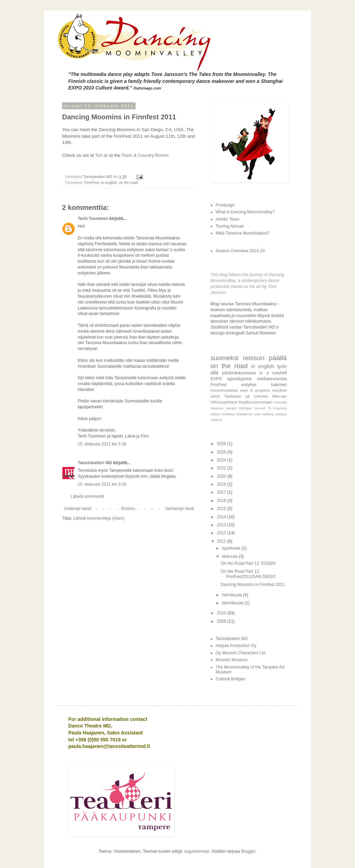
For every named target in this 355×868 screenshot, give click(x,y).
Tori (99, 155)
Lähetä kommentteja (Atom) (99, 518)
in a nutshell (273, 373)
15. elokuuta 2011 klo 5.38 (102, 444)
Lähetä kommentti (87, 496)
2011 (222, 541)
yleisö (215, 396)
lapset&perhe (239, 379)
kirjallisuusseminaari (256, 402)
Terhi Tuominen (93, 219)
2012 (222, 533)
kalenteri (279, 385)
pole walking (264, 414)
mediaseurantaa (272, 379)
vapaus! (216, 420)
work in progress (255, 390)
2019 (222, 484)
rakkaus (281, 414)
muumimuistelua (224, 390)
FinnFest (92, 182)
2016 (222, 501)
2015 (222, 509)
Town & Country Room (145, 155)
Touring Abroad (230, 226)
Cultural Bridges (230, 679)
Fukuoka (280, 402)
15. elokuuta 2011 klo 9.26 (102, 484)
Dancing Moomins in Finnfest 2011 (253, 585)
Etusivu (128, 509)
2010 (222, 613)
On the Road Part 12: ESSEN (248, 563)
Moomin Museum (232, 660)
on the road (128, 182)
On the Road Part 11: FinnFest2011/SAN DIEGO (248, 574)
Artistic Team (227, 219)
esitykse (249, 385)
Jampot (231, 408)
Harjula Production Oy (236, 646)
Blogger (248, 851)
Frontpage (225, 205)
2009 (222, 621)
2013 (222, 525)
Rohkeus (228, 414)
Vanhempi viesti (180, 509)
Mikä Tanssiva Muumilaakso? (243, 233)
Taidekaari (233, 396)
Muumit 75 (263, 408)
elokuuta (230, 556)
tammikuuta (233, 603)
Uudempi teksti (77, 509)
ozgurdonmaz (197, 851)
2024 (222, 460)
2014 (222, 517)
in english (109, 182)
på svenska (257, 396)
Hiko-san (279, 396)
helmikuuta (232, 595)
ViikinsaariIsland (224, 402)
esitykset (279, 390)
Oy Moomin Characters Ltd (240, 653)
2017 (222, 492)
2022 (222, 468)
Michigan (245, 408)
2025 (222, 452)
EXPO (216, 379)
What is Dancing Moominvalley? (245, 212)
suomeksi (224, 358)
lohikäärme (245, 414)
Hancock (217, 408)
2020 (222, 476)
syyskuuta (232, 548)
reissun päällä (265, 358)
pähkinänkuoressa (239, 373)
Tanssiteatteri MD (95, 463)
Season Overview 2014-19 (240, 251)
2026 (222, 444)
